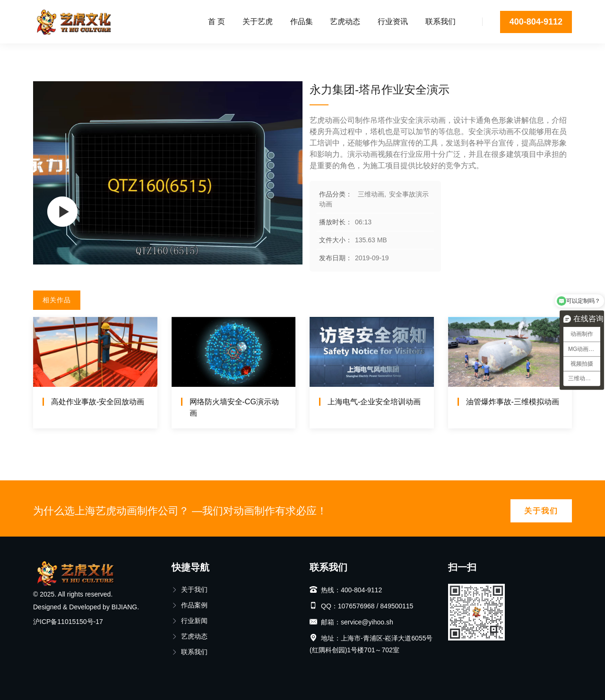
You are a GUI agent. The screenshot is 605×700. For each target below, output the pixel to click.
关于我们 (541, 511)
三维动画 (73, 54)
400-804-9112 (536, 22)
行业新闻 (190, 621)
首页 (40, 54)
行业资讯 (393, 21)
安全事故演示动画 (128, 54)
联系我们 (441, 21)
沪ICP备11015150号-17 (68, 622)
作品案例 (190, 605)
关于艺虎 (258, 21)
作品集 (302, 21)
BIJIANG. (125, 607)
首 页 (216, 21)
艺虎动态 (345, 21)
